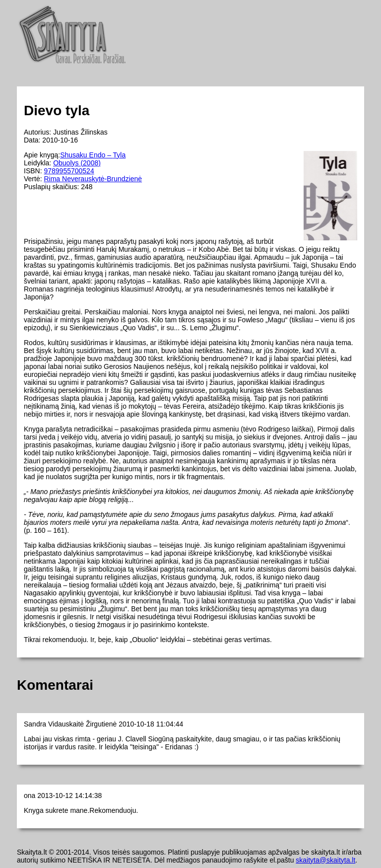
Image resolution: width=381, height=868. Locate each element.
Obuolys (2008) (77, 163)
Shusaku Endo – (86, 155)
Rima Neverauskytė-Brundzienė (93, 179)
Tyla (120, 155)
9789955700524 (69, 171)
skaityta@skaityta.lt (325, 860)
